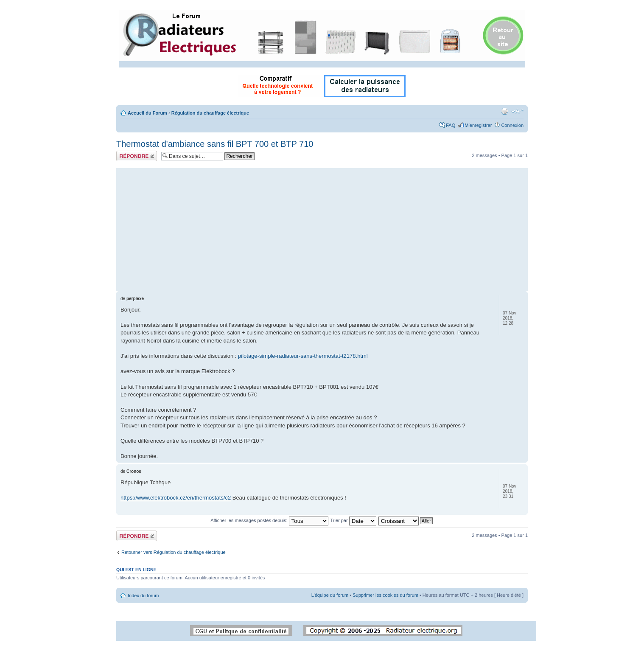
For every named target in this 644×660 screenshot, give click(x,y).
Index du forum (143, 595)
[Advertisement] (322, 227)
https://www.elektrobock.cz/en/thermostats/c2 (176, 498)
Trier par (353, 520)
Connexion (512, 125)
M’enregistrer (478, 125)
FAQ (451, 125)
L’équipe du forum (330, 595)
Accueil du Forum (147, 113)
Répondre (137, 156)
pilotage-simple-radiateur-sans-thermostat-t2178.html (303, 356)
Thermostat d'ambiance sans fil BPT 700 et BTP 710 (215, 144)
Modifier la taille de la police (517, 111)
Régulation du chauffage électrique (210, 113)
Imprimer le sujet (504, 111)
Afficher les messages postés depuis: (269, 520)
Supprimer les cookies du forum (385, 595)
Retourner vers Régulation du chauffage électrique (174, 552)
